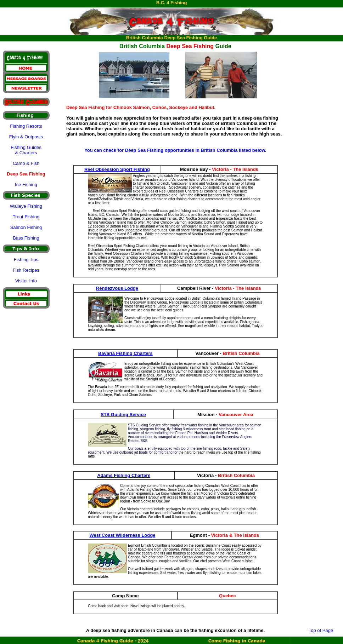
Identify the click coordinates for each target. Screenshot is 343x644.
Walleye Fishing (26, 206)
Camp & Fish (26, 163)
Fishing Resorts (26, 126)
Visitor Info (26, 281)
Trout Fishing (26, 217)
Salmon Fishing (26, 227)
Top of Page (321, 630)
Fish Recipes (26, 270)
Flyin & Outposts (26, 137)
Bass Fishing (26, 238)
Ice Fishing (26, 185)
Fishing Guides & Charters (26, 150)
